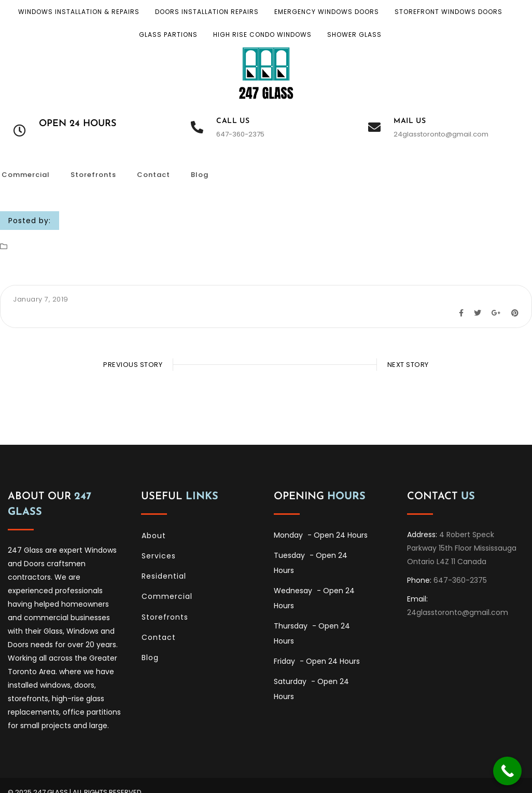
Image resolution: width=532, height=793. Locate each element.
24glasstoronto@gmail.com (441, 134)
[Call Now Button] (507, 771)
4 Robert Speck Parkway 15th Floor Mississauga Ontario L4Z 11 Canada (462, 534)
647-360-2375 (240, 134)
